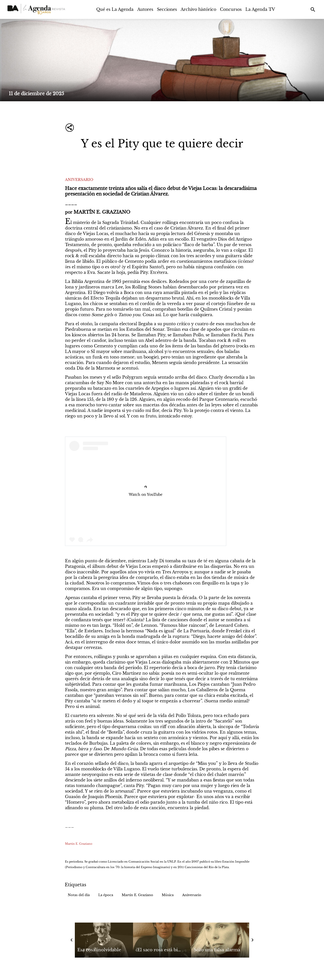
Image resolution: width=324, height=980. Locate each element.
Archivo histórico (198, 9)
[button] (79, 895)
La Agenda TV (260, 9)
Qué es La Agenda (115, 9)
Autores (145, 9)
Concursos (231, 9)
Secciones (167, 9)
